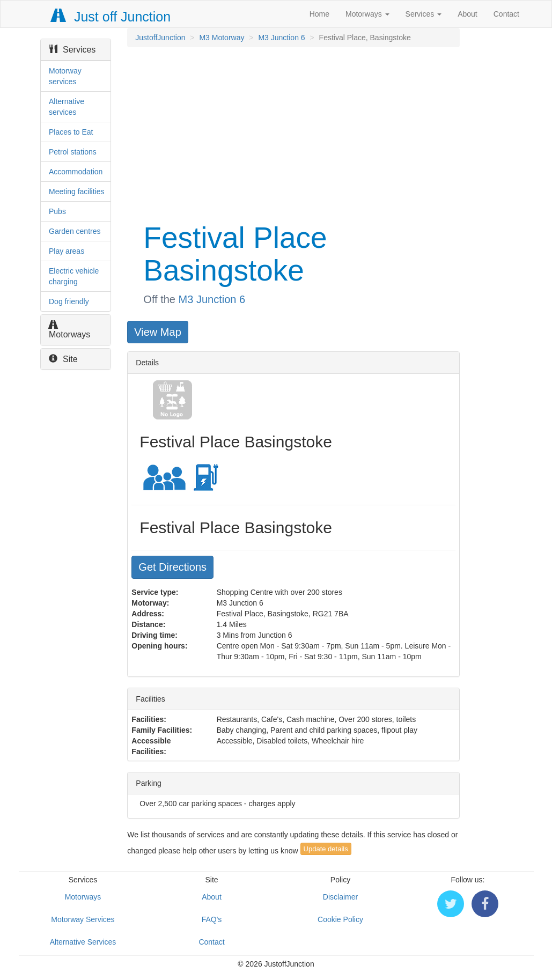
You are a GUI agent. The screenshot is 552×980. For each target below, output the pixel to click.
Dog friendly (69, 301)
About (468, 14)
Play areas (67, 251)
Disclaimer (340, 897)
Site (63, 359)
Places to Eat (71, 132)
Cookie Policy (340, 919)
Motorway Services (83, 919)
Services (424, 14)
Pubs (57, 211)
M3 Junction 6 (281, 38)
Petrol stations (73, 152)
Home (319, 14)
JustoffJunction (160, 38)
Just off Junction (111, 17)
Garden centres (75, 231)
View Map (157, 332)
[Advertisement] (292, 133)
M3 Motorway (222, 38)
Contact (506, 14)
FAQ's (212, 919)
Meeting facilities (77, 191)
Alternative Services (83, 942)
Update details (326, 849)
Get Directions (172, 567)
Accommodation (76, 172)
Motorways (367, 14)
